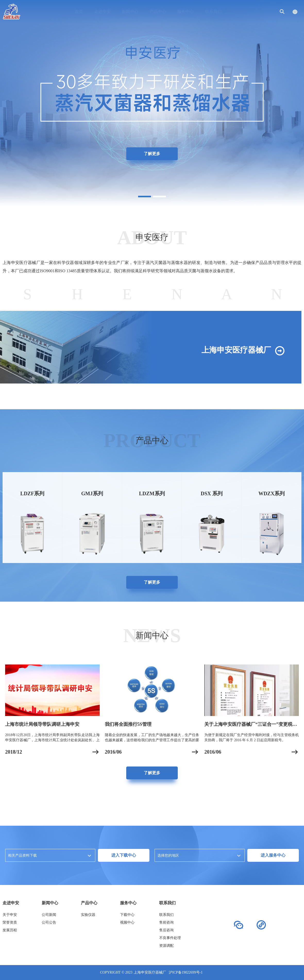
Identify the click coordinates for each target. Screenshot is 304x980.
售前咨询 (166, 922)
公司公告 (49, 922)
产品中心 (158, 11)
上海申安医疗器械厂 (150, 972)
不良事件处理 (170, 938)
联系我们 (213, 11)
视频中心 (127, 922)
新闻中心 (130, 11)
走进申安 (103, 11)
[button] (145, 197)
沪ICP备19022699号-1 (186, 972)
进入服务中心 (273, 855)
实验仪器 (88, 915)
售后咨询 (166, 930)
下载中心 (127, 915)
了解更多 (152, 154)
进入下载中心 (124, 855)
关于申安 (10, 915)
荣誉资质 (10, 922)
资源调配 (166, 946)
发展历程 (10, 930)
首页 (79, 11)
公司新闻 (49, 915)
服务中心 (185, 11)
